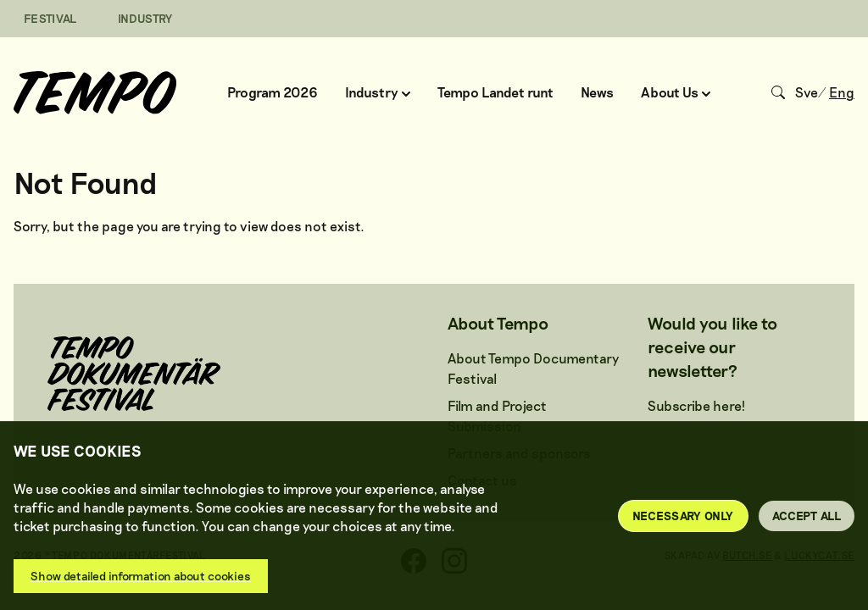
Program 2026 (273, 92)
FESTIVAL (50, 18)
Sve (807, 92)
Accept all (807, 516)
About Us (676, 92)
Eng (842, 92)
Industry (378, 92)
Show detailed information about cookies (141, 576)
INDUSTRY (145, 18)
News (597, 92)
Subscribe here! (696, 405)
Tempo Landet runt (495, 92)
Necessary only (683, 516)
